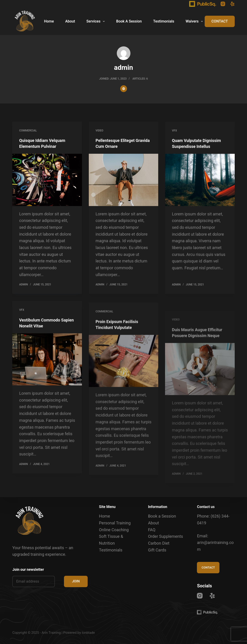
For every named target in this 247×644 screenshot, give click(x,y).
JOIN (76, 581)
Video (99, 131)
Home (49, 21)
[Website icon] (124, 89)
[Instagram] (223, 4)
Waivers (195, 21)
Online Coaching (114, 530)
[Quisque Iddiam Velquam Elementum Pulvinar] (47, 180)
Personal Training (115, 523)
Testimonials (164, 21)
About (70, 21)
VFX (174, 132)
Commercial (28, 131)
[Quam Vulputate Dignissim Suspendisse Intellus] (200, 182)
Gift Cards (157, 550)
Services (97, 21)
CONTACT (220, 21)
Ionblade (88, 633)
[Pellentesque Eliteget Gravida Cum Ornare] (124, 180)
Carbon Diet (159, 543)
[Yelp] (232, 4)
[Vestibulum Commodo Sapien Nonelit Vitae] (47, 367)
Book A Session (129, 21)
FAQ (152, 530)
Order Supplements (166, 536)
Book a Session (162, 516)
